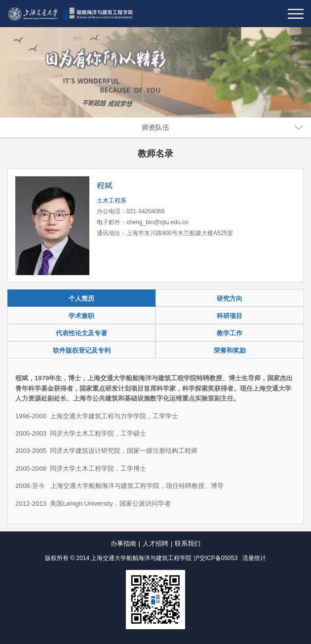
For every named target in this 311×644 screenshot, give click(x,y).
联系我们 (188, 543)
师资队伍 (155, 127)
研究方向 (230, 299)
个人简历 (81, 299)
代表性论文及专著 (81, 333)
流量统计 (254, 558)
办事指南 (123, 543)
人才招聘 (155, 543)
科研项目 (230, 316)
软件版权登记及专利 (82, 350)
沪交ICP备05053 (215, 558)
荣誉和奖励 (230, 350)
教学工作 (230, 333)
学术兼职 (81, 316)
